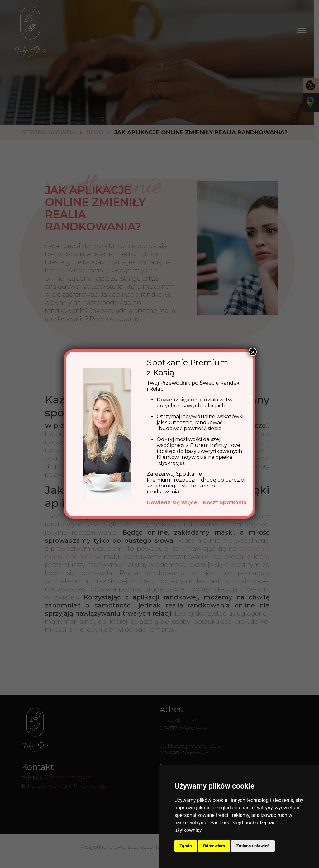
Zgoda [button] (186, 846)
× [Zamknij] (253, 352)
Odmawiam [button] (214, 846)
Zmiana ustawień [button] (253, 846)
